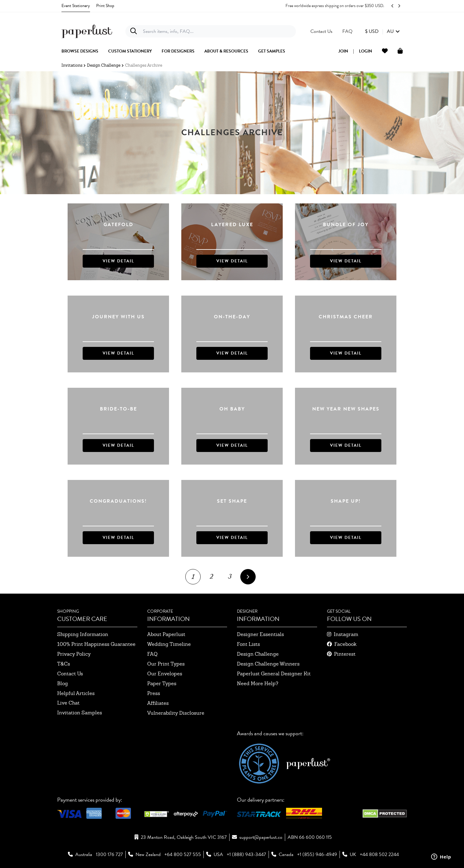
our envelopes (165, 674)
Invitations (72, 65)
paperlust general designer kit (274, 674)
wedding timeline (169, 644)
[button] (382, 31)
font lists (248, 644)
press (154, 693)
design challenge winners (268, 664)
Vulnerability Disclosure (176, 713)
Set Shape (232, 501)
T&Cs (64, 664)
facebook (345, 644)
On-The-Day (232, 317)
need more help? (258, 683)
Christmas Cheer (346, 317)
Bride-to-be (118, 409)
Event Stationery (76, 6)
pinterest (345, 654)
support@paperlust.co (261, 837)
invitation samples (80, 713)
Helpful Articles (76, 693)
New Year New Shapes (346, 409)
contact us (70, 674)
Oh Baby (232, 409)
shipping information (83, 634)
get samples (272, 51)
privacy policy (74, 654)
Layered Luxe (232, 225)
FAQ (152, 654)
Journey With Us (118, 317)
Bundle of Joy (346, 225)
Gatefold (118, 225)
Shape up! (346, 501)
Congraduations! (118, 501)
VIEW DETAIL (118, 261)
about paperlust (166, 634)
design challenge (258, 654)
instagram (346, 634)
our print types (166, 664)
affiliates (158, 703)
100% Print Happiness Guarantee (96, 644)
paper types (162, 683)
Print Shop (105, 6)
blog (63, 683)
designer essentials (260, 634)
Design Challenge (104, 65)
